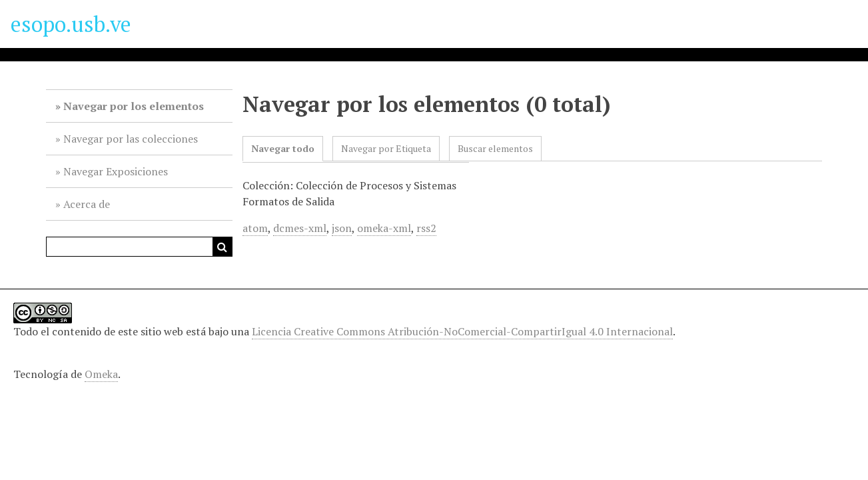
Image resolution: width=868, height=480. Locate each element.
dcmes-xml (300, 228)
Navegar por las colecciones (131, 139)
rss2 (426, 228)
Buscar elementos (495, 148)
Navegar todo (283, 148)
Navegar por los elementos (134, 106)
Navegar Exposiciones (116, 171)
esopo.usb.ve (71, 24)
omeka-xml (384, 228)
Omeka (101, 374)
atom (255, 228)
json (342, 228)
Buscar (222, 247)
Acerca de (87, 204)
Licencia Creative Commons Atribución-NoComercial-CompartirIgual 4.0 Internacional (462, 331)
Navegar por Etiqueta (386, 148)
